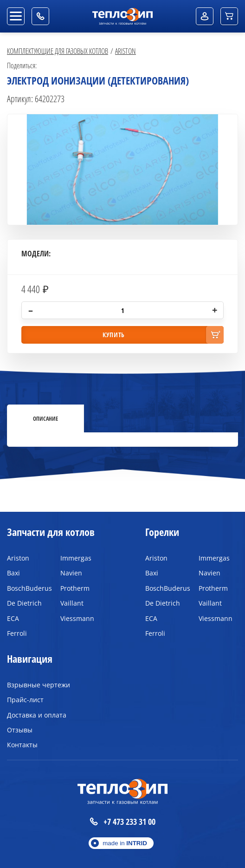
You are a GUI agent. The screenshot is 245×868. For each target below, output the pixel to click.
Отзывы (20, 730)
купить (114, 335)
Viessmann (77, 618)
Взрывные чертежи (39, 685)
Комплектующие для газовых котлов (58, 51)
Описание (45, 418)
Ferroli (17, 633)
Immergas (76, 558)
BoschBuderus (27, 588)
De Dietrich (24, 603)
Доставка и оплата (37, 715)
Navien (71, 573)
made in (125, 843)
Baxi (13, 573)
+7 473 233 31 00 (122, 822)
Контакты (22, 745)
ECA (13, 618)
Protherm (75, 588)
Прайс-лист (25, 700)
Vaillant (72, 603)
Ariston (126, 51)
